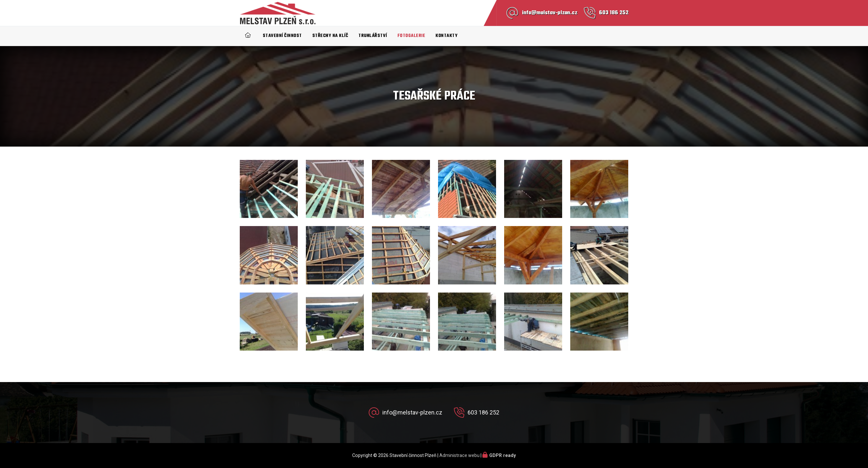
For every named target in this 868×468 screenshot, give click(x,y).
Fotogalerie (411, 36)
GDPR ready (503, 455)
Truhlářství (373, 36)
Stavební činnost (282, 36)
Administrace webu (459, 455)
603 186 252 (614, 13)
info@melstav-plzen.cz (550, 13)
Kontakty (446, 36)
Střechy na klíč (330, 36)
